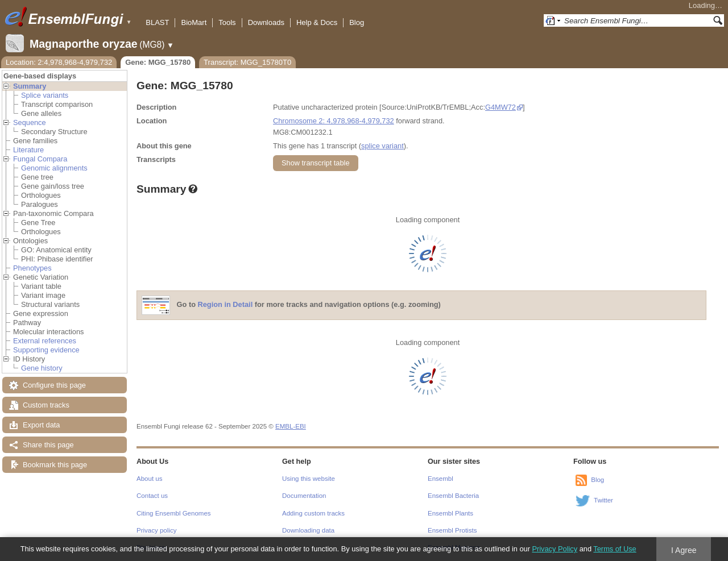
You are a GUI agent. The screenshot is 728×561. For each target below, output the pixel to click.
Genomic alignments (54, 168)
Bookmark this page (55, 465)
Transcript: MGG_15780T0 (247, 62)
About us (149, 479)
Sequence (30, 122)
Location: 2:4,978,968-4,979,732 (59, 62)
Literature (28, 150)
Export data (41, 425)
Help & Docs (317, 22)
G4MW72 (500, 107)
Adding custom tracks (313, 513)
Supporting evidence (46, 350)
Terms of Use (615, 549)
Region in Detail (226, 305)
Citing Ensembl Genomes (174, 513)
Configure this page (54, 385)
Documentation (304, 496)
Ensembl (440, 479)
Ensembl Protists (452, 530)
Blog (357, 22)
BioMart (194, 22)
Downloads (266, 22)
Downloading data (308, 530)
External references (45, 341)
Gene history (42, 368)
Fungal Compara (40, 159)
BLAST (157, 22)
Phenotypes (32, 268)
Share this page (48, 445)
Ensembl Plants (450, 513)
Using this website (309, 479)
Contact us (152, 496)
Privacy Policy (555, 549)
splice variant (382, 146)
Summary (30, 86)
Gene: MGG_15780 (158, 62)
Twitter (603, 500)
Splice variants (45, 95)
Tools (227, 22)
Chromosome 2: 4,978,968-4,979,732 (334, 121)
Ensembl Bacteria (453, 496)
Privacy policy (156, 530)
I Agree (684, 550)
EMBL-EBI (291, 426)
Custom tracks (46, 405)
